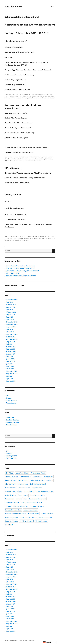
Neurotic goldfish (11, 517)
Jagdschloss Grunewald (37, 499)
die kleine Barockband (46, 94)
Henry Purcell (39, 157)
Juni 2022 (10, 329)
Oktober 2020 (11, 347)
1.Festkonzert (13, 168)
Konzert (19, 94)
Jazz (8, 396)
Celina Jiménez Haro (37, 480)
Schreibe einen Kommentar (47, 98)
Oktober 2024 (11, 305)
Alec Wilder (9, 473)
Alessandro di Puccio (38, 473)
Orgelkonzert (33, 98)
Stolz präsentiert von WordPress (25, 641)
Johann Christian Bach (34, 503)
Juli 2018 (9, 364)
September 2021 (12, 339)
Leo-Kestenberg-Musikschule (44, 159)
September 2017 (12, 374)
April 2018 (10, 366)
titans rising (8, 240)
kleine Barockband (38, 96)
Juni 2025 (10, 302)
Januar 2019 (10, 359)
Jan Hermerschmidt (12, 503)
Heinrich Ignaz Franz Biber (47, 236)
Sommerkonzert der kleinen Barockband (21, 276)
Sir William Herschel (27, 521)
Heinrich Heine (11, 495)
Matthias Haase (13, 7)
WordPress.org (12, 425)
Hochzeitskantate (48, 157)
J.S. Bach (19, 499)
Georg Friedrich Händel (11, 96)
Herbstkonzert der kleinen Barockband (30, 25)
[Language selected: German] (49, 642)
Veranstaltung (26, 94)
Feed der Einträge (13, 420)
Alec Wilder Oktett (13, 273)
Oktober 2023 (11, 312)
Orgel (27, 98)
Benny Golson (23, 480)
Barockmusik (35, 94)
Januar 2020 (11, 349)
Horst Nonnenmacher (38, 495)
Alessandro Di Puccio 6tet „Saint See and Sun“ (23, 271)
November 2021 (12, 334)
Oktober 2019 (11, 352)
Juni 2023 (10, 317)
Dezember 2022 (12, 322)
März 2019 (10, 356)
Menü (52, 6)
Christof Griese (23, 484)
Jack (25, 499)
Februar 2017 (11, 381)
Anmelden (10, 417)
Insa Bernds (9, 499)
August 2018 (11, 361)
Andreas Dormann (12, 477)
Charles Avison (10, 484)
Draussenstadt (10, 488)
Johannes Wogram (37, 506)
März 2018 (10, 369)
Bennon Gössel (11, 480)
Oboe (23, 98)
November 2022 (12, 324)
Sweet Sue (9, 525)
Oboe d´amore (31, 517)
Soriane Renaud (19, 161)
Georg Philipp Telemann (26, 96)
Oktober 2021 (11, 337)
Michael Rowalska (47, 514)
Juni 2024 (10, 310)
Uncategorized (12, 401)
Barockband (37, 477)
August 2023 (11, 315)
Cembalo (50, 480)
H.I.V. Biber (31, 157)
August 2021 (11, 342)
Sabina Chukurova (45, 517)
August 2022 (11, 327)
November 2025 (12, 300)
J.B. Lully (7, 159)
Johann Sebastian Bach (17, 159)
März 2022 (10, 332)
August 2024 (11, 307)
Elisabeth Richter (24, 488)
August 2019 (11, 354)
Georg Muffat (29, 492)
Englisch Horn (37, 488)
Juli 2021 (9, 344)
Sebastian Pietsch (11, 521)
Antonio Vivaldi (26, 477)
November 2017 (12, 371)
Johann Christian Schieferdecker (17, 506)
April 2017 (10, 379)
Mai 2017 (9, 376)
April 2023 (10, 319)
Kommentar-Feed (13, 422)
